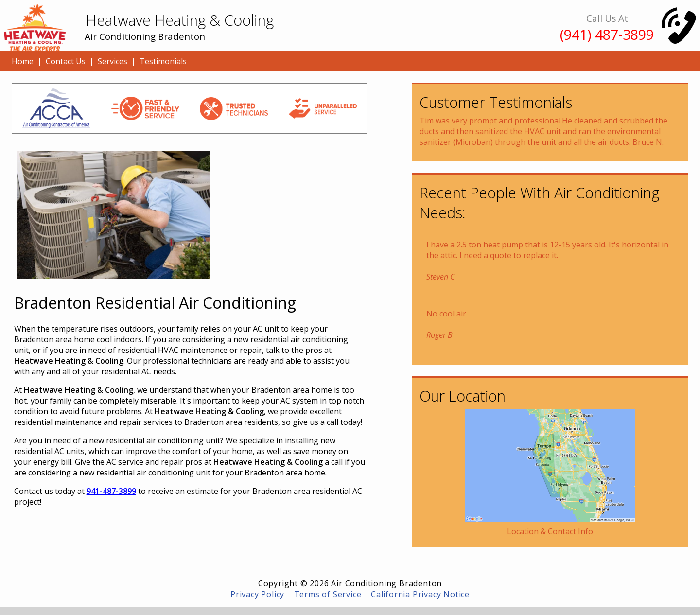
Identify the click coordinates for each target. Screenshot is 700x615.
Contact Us (66, 61)
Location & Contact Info (550, 531)
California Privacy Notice (420, 594)
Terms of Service (328, 594)
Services (113, 61)
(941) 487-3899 (607, 34)
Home (23, 61)
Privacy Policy (257, 594)
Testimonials (163, 61)
